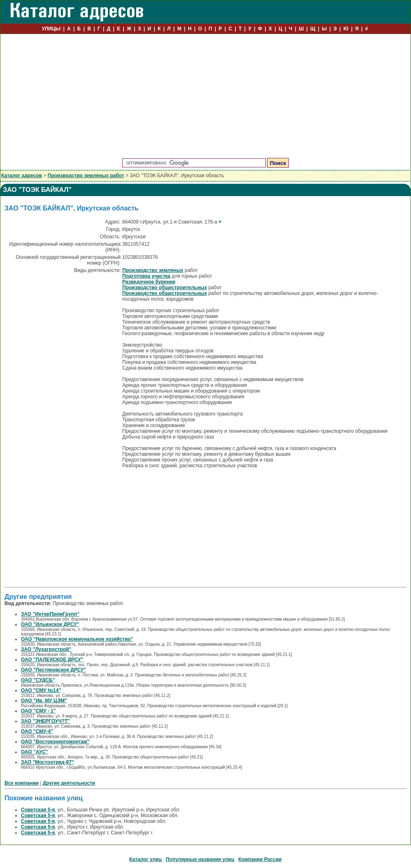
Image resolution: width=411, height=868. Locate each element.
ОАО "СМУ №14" (41, 690)
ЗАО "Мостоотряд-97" (47, 762)
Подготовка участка (146, 276)
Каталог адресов (22, 176)
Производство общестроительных (165, 288)
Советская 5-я (38, 810)
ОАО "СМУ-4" (37, 731)
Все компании (22, 783)
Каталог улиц (145, 859)
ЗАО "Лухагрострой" (46, 649)
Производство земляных (153, 270)
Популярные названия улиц (200, 859)
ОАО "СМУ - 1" (38, 711)
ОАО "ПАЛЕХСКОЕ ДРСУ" (52, 660)
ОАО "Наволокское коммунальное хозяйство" (77, 639)
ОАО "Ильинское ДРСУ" (50, 624)
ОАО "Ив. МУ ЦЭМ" (44, 701)
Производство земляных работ (86, 176)
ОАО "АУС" (34, 752)
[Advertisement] (205, 96)
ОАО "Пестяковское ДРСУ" (54, 670)
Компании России (260, 859)
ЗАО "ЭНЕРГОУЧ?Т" (46, 721)
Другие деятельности (69, 783)
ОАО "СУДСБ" (38, 680)
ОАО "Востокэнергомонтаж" (55, 742)
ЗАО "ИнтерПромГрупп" (50, 614)
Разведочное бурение (149, 282)
